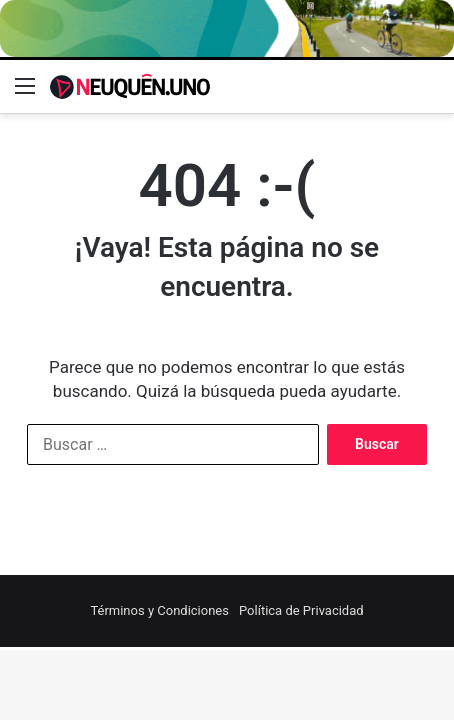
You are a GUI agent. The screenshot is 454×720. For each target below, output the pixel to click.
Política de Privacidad (301, 610)
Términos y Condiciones (159, 610)
